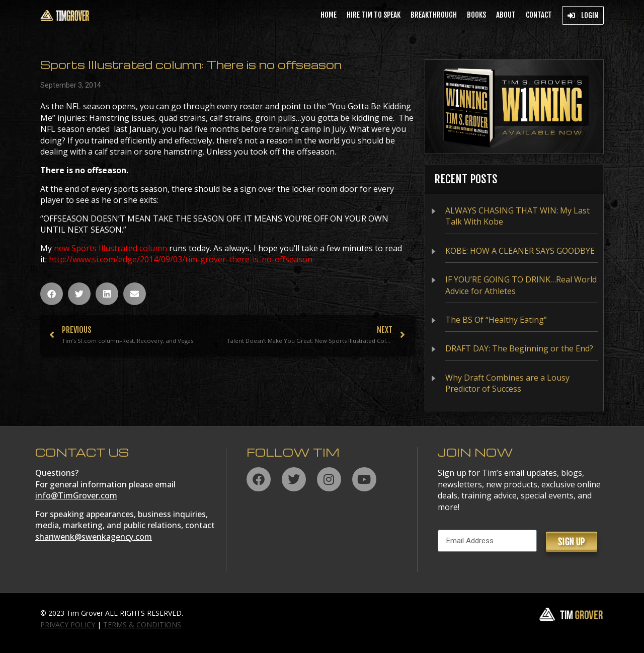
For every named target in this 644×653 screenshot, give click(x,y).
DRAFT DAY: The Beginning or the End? (519, 348)
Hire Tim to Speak (374, 15)
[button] (52, 294)
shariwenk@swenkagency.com (94, 537)
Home (329, 15)
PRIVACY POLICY (68, 625)
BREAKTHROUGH (434, 15)
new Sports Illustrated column (110, 248)
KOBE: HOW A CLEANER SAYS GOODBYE (520, 251)
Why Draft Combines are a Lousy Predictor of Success (507, 383)
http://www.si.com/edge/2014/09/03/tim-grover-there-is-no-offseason (181, 259)
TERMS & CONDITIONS (142, 625)
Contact (539, 15)
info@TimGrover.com (76, 495)
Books (476, 15)
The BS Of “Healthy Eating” (496, 320)
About (506, 15)
